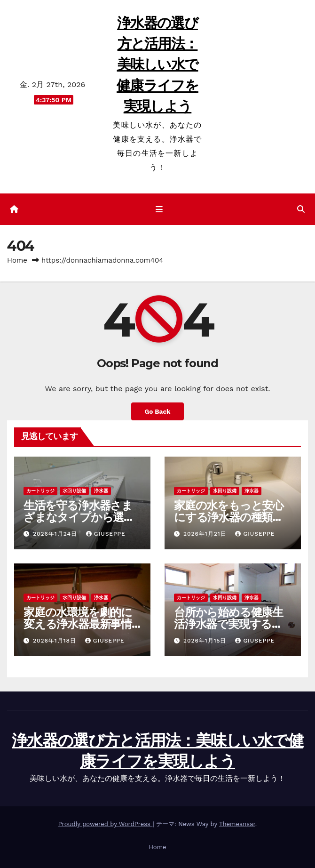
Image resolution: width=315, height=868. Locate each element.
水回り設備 (74, 491)
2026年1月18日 (56, 641)
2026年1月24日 (56, 534)
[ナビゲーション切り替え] (159, 209)
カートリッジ (40, 491)
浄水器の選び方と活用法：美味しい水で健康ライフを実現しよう (157, 64)
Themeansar (237, 824)
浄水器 (101, 491)
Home (17, 260)
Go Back (157, 411)
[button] (301, 209)
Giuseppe (106, 534)
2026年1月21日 (206, 534)
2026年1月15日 (206, 641)
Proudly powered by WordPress (106, 824)
